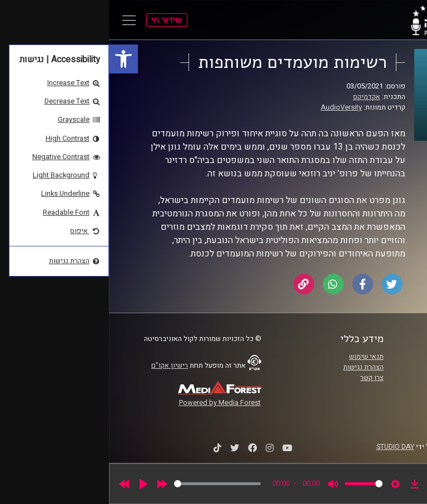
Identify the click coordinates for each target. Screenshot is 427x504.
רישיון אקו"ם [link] (61, 365)
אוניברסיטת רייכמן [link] (370, 367)
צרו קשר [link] (263, 378)
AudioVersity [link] (232, 107)
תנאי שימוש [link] (257, 357)
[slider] (108, 484)
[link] (14, 59)
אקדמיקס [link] (258, 97)
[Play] (34, 484)
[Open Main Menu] (20, 20)
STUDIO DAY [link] (286, 447)
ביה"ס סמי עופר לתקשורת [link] (360, 357)
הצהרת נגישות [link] (254, 367)
